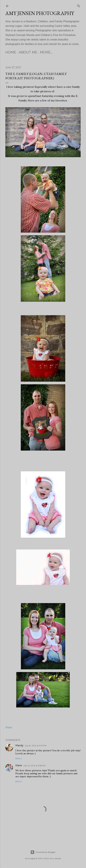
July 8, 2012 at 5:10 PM (36, 746)
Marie (19, 765)
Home (11, 52)
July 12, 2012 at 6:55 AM (34, 766)
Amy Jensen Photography (40, 13)
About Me (28, 52)
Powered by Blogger (43, 852)
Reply (19, 759)
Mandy (19, 745)
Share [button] (9, 727)
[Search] (79, 5)
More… (46, 52)
